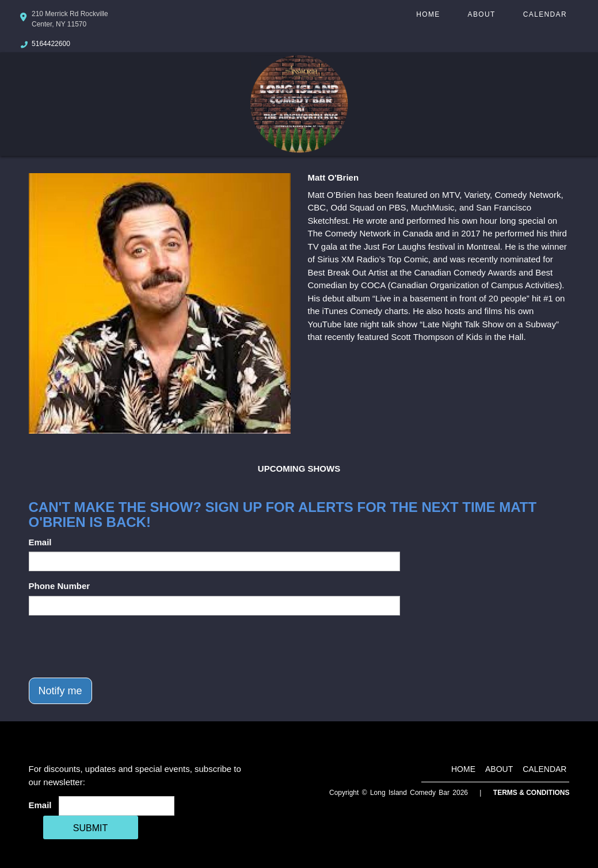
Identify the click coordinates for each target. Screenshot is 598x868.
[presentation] (116, 647)
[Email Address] (117, 806)
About (482, 14)
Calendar (545, 14)
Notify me (60, 691)
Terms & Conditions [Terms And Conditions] (532, 793)
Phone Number (60, 586)
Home (428, 14)
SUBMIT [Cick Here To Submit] (90, 828)
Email (40, 542)
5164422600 (51, 44)
